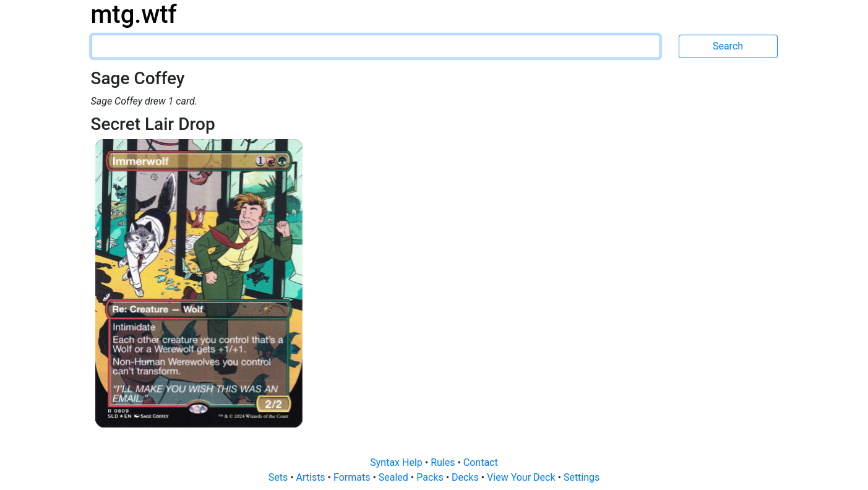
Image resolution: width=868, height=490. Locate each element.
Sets (279, 477)
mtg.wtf (134, 15)
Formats (353, 477)
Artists (312, 477)
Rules (444, 462)
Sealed (395, 477)
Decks (466, 477)
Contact (481, 462)
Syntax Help (397, 462)
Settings (582, 477)
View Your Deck (522, 477)
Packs (431, 477)
